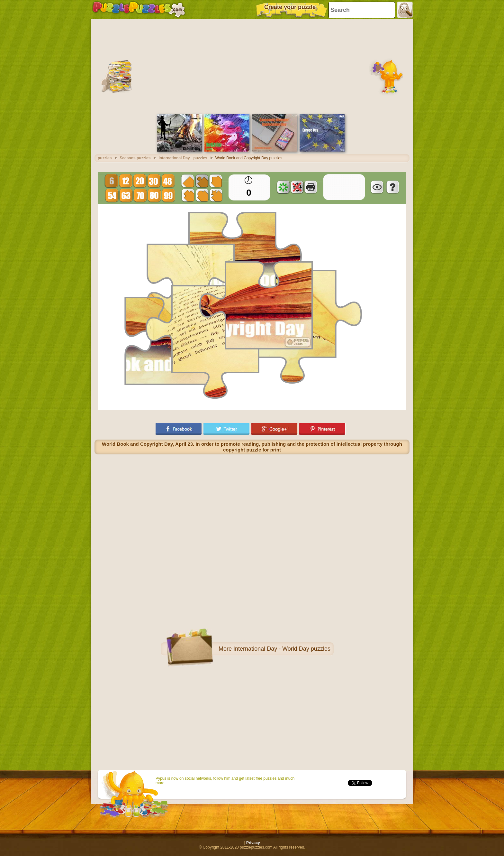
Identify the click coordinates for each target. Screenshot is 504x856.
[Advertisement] (252, 66)
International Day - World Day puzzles (282, 649)
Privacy (253, 843)
